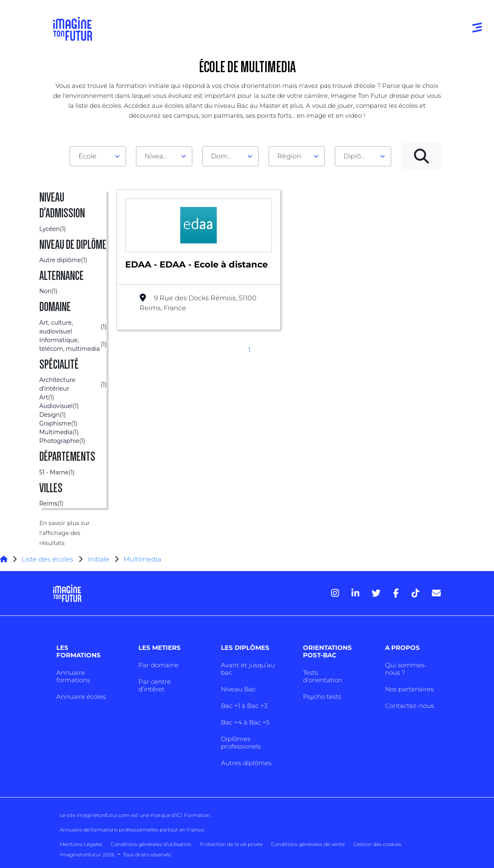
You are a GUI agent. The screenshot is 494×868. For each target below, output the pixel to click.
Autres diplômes (246, 763)
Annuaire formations (73, 676)
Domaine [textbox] (226, 156)
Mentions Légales (81, 844)
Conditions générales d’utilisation (151, 844)
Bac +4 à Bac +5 (245, 722)
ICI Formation (193, 815)
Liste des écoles (47, 559)
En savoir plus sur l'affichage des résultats (65, 533)
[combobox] (98, 156)
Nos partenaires (409, 689)
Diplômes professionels (241, 743)
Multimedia (142, 559)
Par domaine (159, 665)
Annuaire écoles (81, 697)
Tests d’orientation (323, 676)
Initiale (98, 559)
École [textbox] (87, 156)
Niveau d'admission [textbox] (161, 156)
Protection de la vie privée (231, 844)
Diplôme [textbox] (358, 156)
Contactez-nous (409, 706)
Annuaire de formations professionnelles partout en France (132, 830)
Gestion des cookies (377, 844)
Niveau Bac (238, 689)
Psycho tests (322, 697)
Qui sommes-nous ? (406, 669)
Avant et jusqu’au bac (248, 669)
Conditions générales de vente (308, 844)
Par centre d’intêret (155, 685)
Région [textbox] (289, 156)
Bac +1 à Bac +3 (244, 706)
